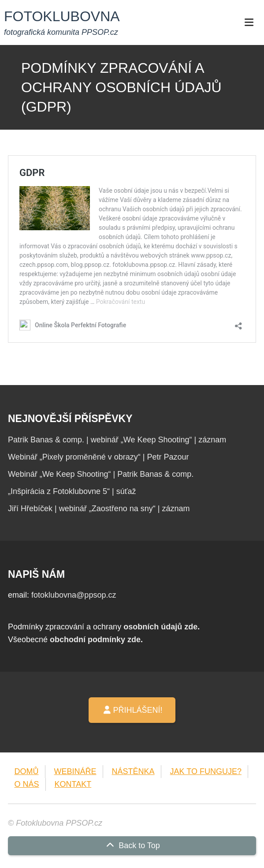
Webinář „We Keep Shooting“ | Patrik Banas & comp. (101, 474)
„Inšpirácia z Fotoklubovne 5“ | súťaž (72, 491)
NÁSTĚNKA (133, 771)
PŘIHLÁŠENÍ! (132, 710)
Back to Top (132, 846)
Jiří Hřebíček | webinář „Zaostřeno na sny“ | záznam (99, 509)
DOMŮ (27, 771)
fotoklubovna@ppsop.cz (74, 595)
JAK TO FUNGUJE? (206, 771)
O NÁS (27, 784)
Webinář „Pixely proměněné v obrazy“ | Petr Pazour (99, 457)
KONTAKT (73, 784)
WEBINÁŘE (75, 771)
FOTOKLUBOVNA (62, 16)
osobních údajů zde (160, 627)
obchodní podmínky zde (95, 640)
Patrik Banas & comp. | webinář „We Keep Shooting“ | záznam (117, 440)
